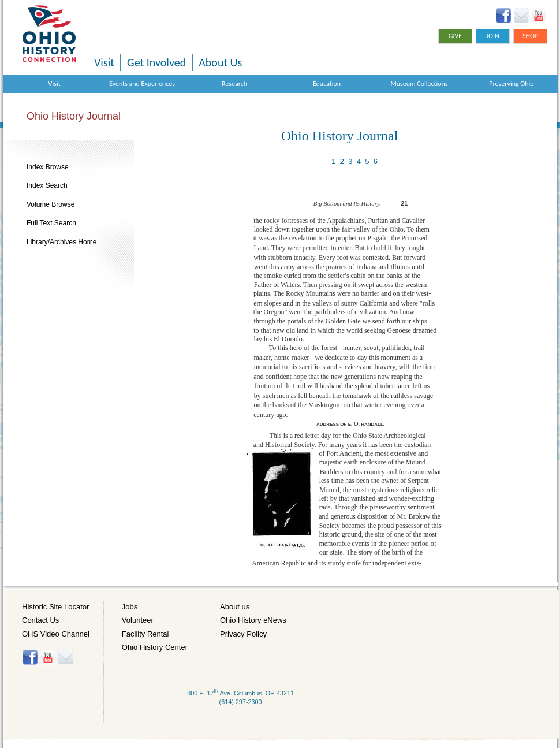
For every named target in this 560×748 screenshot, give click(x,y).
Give (455, 36)
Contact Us (40, 620)
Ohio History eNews (253, 620)
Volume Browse (51, 204)
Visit (104, 62)
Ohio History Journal (74, 116)
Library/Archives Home (61, 242)
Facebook (504, 16)
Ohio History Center (155, 647)
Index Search (47, 185)
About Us (220, 62)
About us (235, 607)
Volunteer (138, 620)
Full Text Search (51, 223)
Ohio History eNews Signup (521, 16)
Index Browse (48, 167)
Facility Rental (145, 634)
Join (493, 36)
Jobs (130, 607)
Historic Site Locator (55, 607)
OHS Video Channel (56, 634)
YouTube (538, 16)
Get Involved (156, 62)
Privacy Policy (243, 634)
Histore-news (66, 657)
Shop (530, 36)
